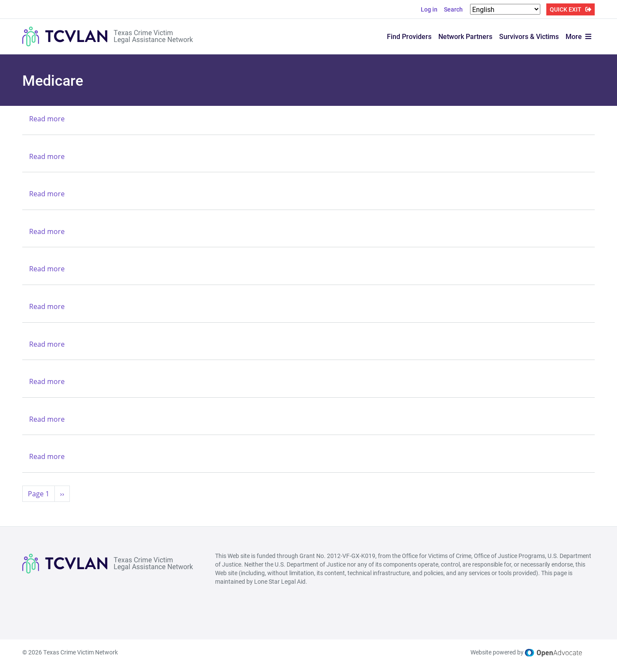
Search (453, 9)
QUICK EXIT (566, 9)
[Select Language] (505, 9)
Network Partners (465, 36)
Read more (47, 119)
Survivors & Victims (529, 36)
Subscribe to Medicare (26, 512)
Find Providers (409, 36)
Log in (429, 9)
